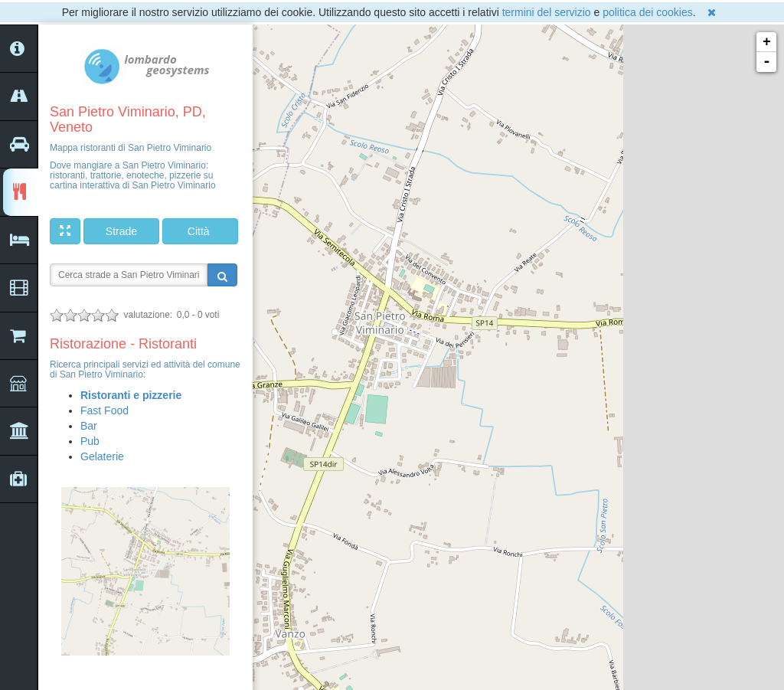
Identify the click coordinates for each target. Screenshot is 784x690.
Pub (90, 441)
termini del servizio (547, 12)
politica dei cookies (648, 12)
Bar (89, 426)
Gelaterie (102, 456)
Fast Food (105, 410)
